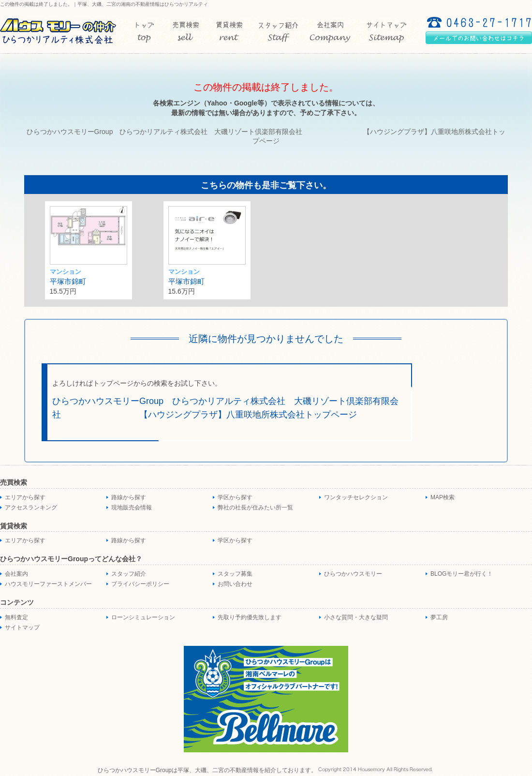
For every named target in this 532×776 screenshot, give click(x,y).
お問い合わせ (235, 584)
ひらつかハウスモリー (353, 574)
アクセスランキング (31, 507)
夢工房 (439, 617)
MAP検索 (443, 497)
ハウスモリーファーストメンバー (48, 584)
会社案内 (16, 574)
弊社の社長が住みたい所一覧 (255, 507)
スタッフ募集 (235, 574)
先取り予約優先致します (250, 617)
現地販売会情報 (132, 507)
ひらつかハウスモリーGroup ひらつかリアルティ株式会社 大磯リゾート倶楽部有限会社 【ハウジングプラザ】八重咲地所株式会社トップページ (225, 408)
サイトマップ (22, 627)
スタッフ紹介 (129, 574)
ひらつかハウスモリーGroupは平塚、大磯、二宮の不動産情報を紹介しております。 (207, 770)
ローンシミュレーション (143, 617)
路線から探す (129, 497)
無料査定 (16, 617)
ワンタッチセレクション (356, 497)
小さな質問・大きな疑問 (356, 617)
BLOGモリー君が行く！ (462, 574)
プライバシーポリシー (140, 584)
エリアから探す (25, 497)
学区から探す (235, 497)
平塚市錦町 (68, 281)
